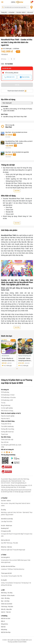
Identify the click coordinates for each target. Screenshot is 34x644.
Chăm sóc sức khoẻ (7, 604)
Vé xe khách (9, 583)
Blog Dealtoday (6, 405)
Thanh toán (4, 434)
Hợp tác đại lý (5, 419)
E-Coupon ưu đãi (6, 531)
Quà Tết (3, 543)
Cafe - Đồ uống (5, 598)
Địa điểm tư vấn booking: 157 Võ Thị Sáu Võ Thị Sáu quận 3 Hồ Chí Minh (18, 110)
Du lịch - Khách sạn (7, 526)
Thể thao (10, 569)
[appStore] (16, 463)
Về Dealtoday (5, 392)
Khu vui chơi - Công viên (8, 503)
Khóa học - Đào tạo (6, 547)
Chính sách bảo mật (7, 440)
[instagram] (5, 452)
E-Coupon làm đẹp (18, 534)
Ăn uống (3, 510)
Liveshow (4, 569)
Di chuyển (4, 580)
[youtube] (9, 452)
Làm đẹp (4, 521)
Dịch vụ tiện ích (5, 540)
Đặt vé (3, 621)
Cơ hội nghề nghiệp (7, 408)
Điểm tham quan (22, 560)
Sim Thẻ (20, 576)
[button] (1, 31)
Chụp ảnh (18, 503)
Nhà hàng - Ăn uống (7, 593)
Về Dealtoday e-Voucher (8, 397)
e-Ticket (4, 555)
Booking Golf (5, 528)
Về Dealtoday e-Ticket (8, 395)
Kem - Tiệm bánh (24, 512)
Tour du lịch (4, 576)
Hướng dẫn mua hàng (8, 429)
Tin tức (3, 403)
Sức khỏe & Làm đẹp (7, 519)
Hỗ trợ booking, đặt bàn (12, 73)
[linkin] (7, 452)
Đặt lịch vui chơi (6, 618)
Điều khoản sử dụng (7, 411)
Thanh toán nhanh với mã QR (17, 91)
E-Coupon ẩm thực (6, 534)
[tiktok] (12, 452)
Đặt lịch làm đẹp (6, 632)
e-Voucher (4, 498)
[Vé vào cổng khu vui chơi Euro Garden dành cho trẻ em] (9, 346)
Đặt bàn (3, 627)
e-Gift (3, 590)
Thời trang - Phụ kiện (12, 543)
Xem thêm (17, 191)
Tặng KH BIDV (9, 515)
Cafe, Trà (16, 512)
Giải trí (24, 503)
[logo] (17, 2)
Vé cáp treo (17, 583)
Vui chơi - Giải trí (6, 501)
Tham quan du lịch (6, 573)
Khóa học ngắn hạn (7, 550)
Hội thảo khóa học (19, 569)
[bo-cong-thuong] (7, 467)
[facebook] (2, 452)
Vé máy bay (25, 583)
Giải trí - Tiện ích (6, 612)
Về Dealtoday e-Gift (7, 400)
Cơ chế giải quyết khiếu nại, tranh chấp (11, 446)
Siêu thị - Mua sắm (6, 609)
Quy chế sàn (5, 442)
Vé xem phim (5, 560)
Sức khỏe (10, 521)
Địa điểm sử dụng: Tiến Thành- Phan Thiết (15, 117)
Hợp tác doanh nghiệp (8, 416)
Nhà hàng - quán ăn (7, 512)
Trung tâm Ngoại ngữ (19, 550)
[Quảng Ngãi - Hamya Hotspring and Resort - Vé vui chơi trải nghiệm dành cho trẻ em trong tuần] (25, 346)
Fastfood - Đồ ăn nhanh (8, 595)
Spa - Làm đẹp (5, 601)
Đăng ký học (5, 624)
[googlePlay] (16, 458)
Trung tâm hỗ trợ (6, 424)
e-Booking (4, 616)
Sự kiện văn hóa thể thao (8, 566)
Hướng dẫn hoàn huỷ (7, 432)
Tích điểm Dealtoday (7, 426)
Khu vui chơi (13, 560)
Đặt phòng (4, 630)
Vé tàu (3, 583)
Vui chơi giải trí (5, 557)
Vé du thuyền (13, 576)
